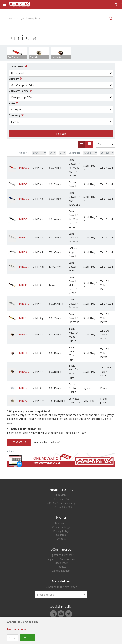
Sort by (15, 79)
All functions (28, 638)
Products (61, 567)
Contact (61, 539)
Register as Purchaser (61, 555)
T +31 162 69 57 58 (61, 507)
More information (17, 629)
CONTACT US (19, 442)
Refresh (61, 134)
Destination (18, 66)
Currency (16, 115)
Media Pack (61, 563)
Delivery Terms (20, 91)
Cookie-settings (61, 527)
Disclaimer (61, 523)
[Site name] (19, 4)
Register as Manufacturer (61, 559)
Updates (61, 535)
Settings (12, 638)
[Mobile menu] (4, 4)
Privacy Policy (61, 531)
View (13, 103)
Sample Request (61, 571)
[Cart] (116, 5)
